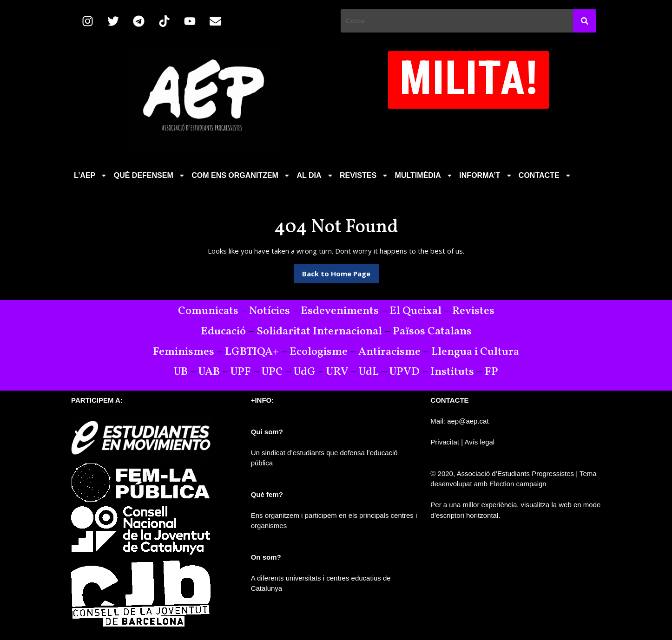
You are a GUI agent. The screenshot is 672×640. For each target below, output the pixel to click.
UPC (272, 372)
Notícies (270, 311)
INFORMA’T (486, 175)
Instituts (452, 372)
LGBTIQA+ (252, 352)
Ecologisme (319, 352)
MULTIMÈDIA (425, 175)
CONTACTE (545, 175)
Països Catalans (432, 332)
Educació (223, 332)
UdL (369, 372)
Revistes (473, 311)
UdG (305, 372)
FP (491, 372)
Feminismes (184, 352)
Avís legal (479, 442)
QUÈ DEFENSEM (150, 175)
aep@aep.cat (468, 421)
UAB (209, 372)
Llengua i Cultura (475, 352)
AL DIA (315, 175)
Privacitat (445, 442)
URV (337, 372)
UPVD (405, 372)
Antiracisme (391, 352)
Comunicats (208, 311)
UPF (241, 372)
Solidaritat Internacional (319, 332)
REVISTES (365, 175)
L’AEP (91, 175)
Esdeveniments (340, 311)
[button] (91, 176)
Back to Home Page (340, 271)
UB (181, 372)
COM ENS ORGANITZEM (241, 175)
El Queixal (415, 311)
